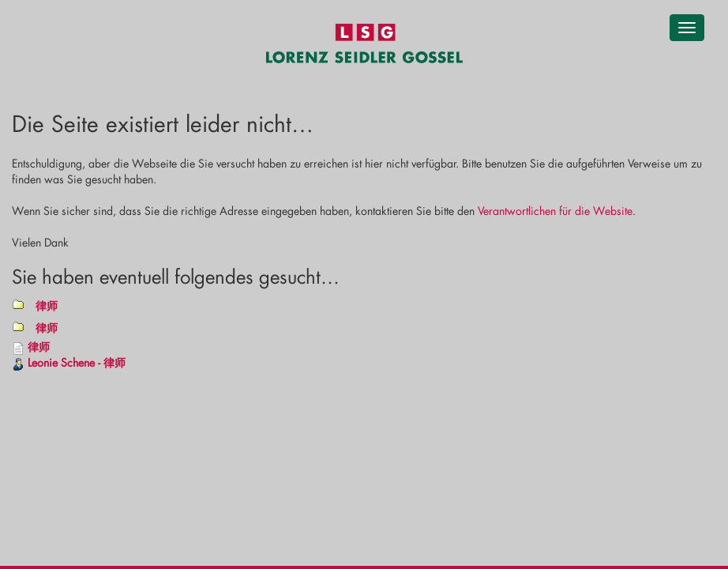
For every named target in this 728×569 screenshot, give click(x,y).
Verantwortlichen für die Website (555, 211)
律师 (47, 305)
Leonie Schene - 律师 (77, 362)
